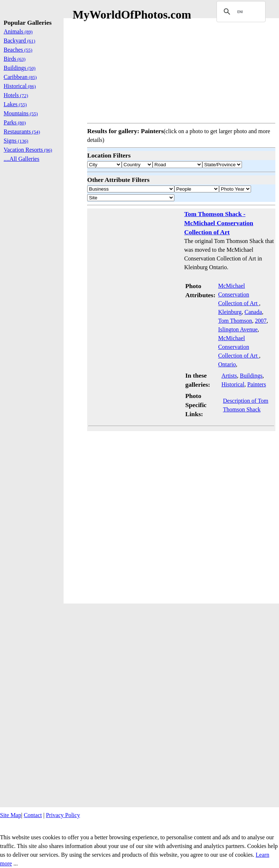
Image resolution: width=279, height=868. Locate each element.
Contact (33, 815)
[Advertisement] (181, 69)
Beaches (18, 50)
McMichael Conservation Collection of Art (238, 294)
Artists (229, 376)
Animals (18, 31)
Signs (16, 141)
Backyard (19, 41)
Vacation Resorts (28, 150)
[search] (240, 12)
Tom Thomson (235, 321)
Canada (253, 312)
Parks (15, 122)
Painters (257, 384)
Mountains (21, 113)
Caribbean (20, 77)
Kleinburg (230, 312)
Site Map (11, 815)
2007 (261, 321)
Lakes (15, 104)
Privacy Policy (63, 815)
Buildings (251, 376)
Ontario (227, 364)
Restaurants (22, 132)
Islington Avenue (238, 329)
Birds (15, 59)
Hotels (16, 95)
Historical (233, 384)
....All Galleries (21, 159)
